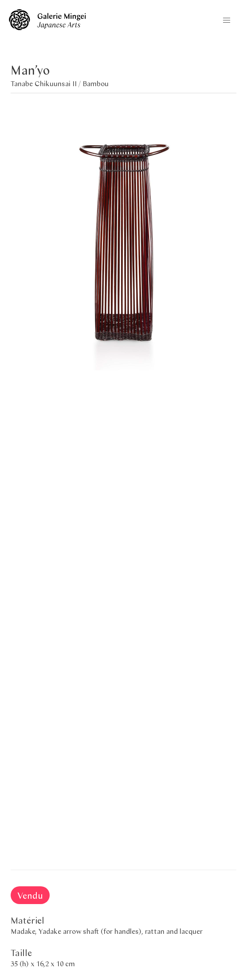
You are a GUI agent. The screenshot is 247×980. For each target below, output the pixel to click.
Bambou (96, 83)
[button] (227, 20)
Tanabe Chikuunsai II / (47, 83)
